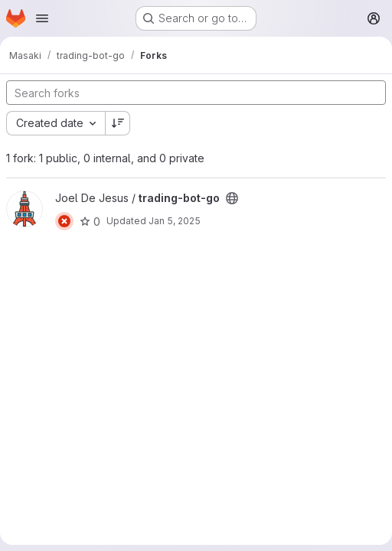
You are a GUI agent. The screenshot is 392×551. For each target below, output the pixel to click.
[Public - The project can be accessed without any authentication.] (232, 198)
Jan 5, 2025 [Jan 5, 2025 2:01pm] (175, 221)
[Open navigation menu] (42, 18)
